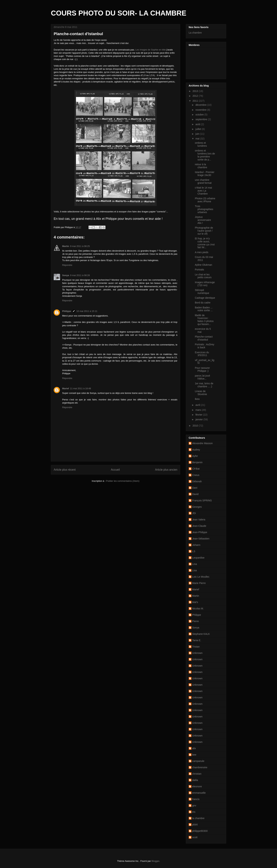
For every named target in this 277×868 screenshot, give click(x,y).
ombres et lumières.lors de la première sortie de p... (205, 155)
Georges (197, 507)
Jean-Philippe (200, 532)
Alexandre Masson (202, 443)
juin (198, 134)
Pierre (195, 621)
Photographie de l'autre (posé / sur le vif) (204, 231)
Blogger (155, 861)
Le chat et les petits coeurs (203, 276)
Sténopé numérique (202, 292)
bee (194, 755)
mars (198, 410)
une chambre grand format (203, 181)
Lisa (195, 570)
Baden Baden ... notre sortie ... (204, 309)
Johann (196, 545)
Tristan (196, 647)
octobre (200, 115)
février (199, 415)
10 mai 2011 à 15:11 (87, 311)
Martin (66, 246)
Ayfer (195, 456)
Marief (66, 388)
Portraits (199, 270)
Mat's (195, 602)
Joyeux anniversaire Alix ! (203, 220)
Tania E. (197, 640)
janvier (199, 419)
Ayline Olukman (204, 265)
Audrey (196, 450)
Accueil (115, 470)
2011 (196, 101)
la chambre (198, 818)
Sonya (66, 275)
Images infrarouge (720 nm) (205, 284)
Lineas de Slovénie (201, 393)
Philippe (67, 311)
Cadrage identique (205, 298)
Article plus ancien (166, 470)
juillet (199, 129)
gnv (194, 806)
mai (198, 139)
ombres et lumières (201, 144)
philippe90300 (200, 831)
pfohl (195, 825)
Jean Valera (199, 520)
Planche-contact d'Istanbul (204, 338)
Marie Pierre (199, 583)
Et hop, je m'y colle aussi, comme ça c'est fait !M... (205, 243)
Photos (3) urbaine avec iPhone (205, 200)
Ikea (197, 399)
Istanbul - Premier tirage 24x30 (205, 174)
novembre (201, 110)
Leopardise (198, 558)
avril (198, 405)
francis (196, 799)
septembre (202, 119)
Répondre (67, 265)
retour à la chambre (201, 166)
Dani (195, 488)
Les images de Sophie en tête (151, 50)
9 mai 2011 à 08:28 (80, 275)
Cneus (196, 475)
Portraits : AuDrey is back (205, 346)
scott (195, 837)
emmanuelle (199, 793)
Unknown (197, 653)
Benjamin (197, 462)
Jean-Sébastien (201, 539)
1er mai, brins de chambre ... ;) (204, 385)
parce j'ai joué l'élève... (202, 377)
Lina (195, 564)
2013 (196, 91)
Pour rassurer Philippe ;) (202, 369)
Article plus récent (65, 470)
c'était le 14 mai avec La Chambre (203, 191)
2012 (196, 96)
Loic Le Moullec (201, 577)
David (195, 494)
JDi (194, 513)
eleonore (197, 786)
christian (197, 774)
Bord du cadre (203, 303)
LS (194, 551)
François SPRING (202, 500)
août (198, 124)
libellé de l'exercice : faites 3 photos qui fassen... (204, 320)
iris (194, 812)
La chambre (195, 33)
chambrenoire (200, 767)
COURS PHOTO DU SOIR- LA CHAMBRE (119, 13)
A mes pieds (202, 252)
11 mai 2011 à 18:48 (80, 388)
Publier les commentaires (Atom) (123, 481)
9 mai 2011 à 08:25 (80, 246)
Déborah (197, 481)
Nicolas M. (198, 609)
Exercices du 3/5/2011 (202, 354)
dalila (195, 780)
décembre (201, 105)
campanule (198, 761)
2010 (196, 426)
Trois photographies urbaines (204, 209)
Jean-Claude (199, 526)
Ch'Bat (196, 469)
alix (194, 748)
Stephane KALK (201, 634)
